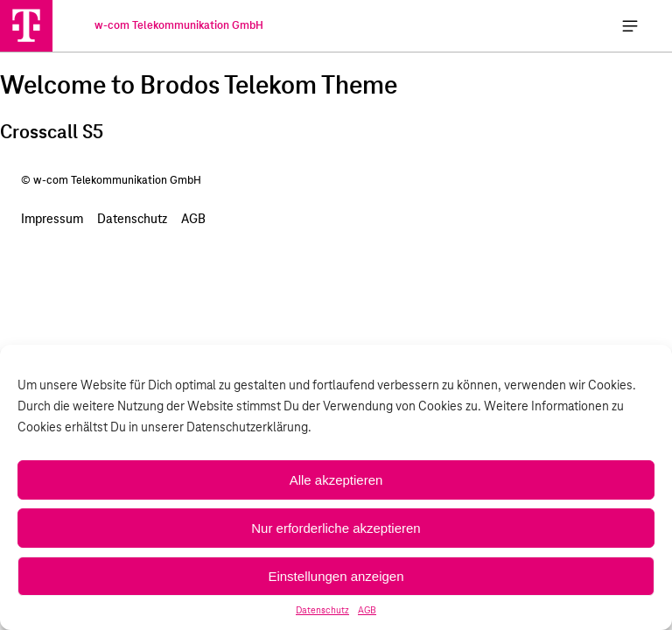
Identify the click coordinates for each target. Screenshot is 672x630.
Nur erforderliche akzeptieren (336, 528)
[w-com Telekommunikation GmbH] (26, 25)
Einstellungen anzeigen (336, 576)
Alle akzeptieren (336, 480)
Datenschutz (322, 611)
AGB (367, 611)
